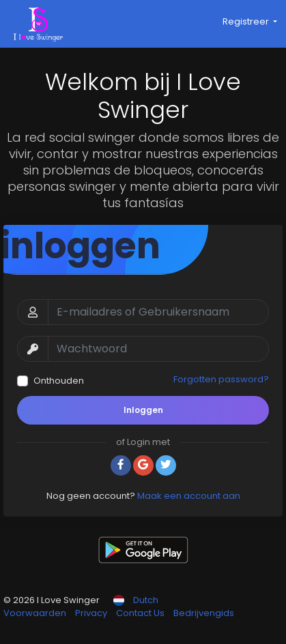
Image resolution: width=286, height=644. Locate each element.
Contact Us (141, 613)
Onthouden (59, 381)
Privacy (92, 613)
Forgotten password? (221, 379)
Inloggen (143, 410)
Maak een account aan (189, 496)
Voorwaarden (36, 613)
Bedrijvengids (204, 613)
